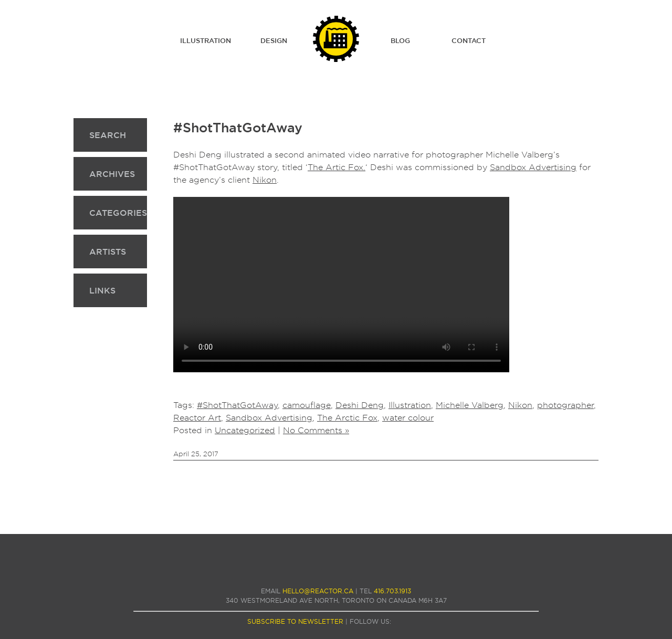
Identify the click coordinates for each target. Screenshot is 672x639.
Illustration (206, 40)
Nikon (265, 180)
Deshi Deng (360, 405)
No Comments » (316, 430)
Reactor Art (197, 418)
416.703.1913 (392, 591)
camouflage (307, 405)
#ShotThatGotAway (238, 128)
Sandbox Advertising (533, 167)
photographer (565, 405)
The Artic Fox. (337, 167)
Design (274, 40)
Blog (400, 40)
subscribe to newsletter (295, 621)
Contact (469, 40)
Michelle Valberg (470, 405)
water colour (408, 418)
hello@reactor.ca (318, 591)
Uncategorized (245, 430)
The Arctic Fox (347, 418)
